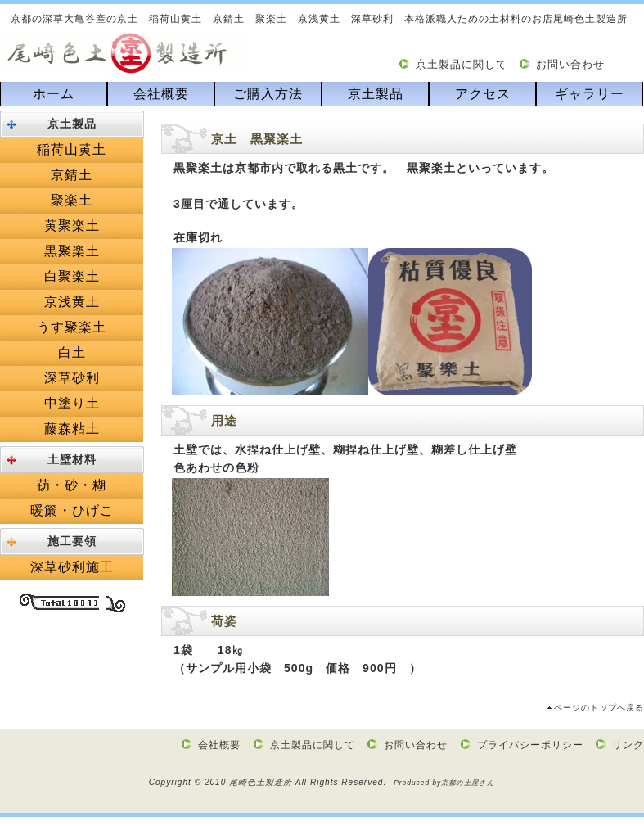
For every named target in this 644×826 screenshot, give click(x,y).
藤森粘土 (72, 429)
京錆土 (72, 175)
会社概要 (161, 94)
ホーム (54, 94)
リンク (628, 745)
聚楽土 (72, 200)
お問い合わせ (570, 64)
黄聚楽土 (72, 226)
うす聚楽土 (72, 327)
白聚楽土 (72, 276)
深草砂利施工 (72, 567)
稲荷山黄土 (72, 149)
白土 (72, 352)
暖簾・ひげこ (72, 510)
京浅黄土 (72, 302)
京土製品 (376, 94)
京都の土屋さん (468, 783)
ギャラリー (590, 94)
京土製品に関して (462, 64)
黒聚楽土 (72, 251)
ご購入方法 (268, 94)
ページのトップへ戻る (599, 708)
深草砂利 (72, 378)
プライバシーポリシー (530, 745)
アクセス (483, 94)
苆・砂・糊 (72, 485)
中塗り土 (72, 403)
